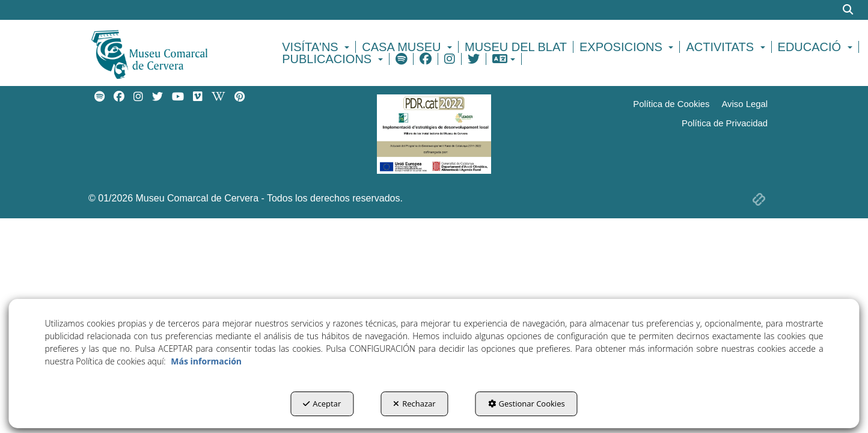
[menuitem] (317, 47)
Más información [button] (206, 361)
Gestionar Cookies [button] (527, 404)
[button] (170, 53)
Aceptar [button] (322, 404)
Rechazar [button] (414, 404)
